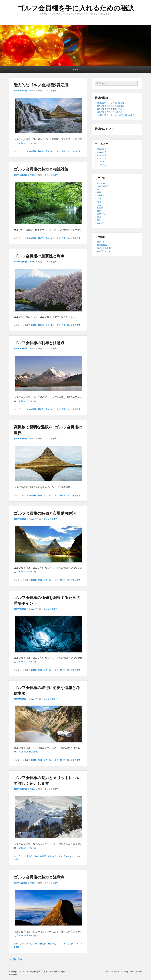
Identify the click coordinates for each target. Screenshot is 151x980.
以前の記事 (16, 959)
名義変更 (101, 195)
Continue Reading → (28, 143)
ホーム (76, 69)
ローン (100, 189)
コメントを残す (51, 91)
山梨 (99, 199)
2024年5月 (102, 158)
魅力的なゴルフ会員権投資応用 (41, 85)
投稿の (102, 245)
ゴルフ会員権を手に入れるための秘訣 (76, 8)
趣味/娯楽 (101, 223)
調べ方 (63, 496)
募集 (99, 192)
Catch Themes (135, 972)
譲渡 (99, 217)
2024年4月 (102, 161)
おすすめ (28, 856)
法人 (99, 205)
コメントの (104, 248)
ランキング (68, 856)
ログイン (101, 242)
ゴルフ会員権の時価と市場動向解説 (45, 513)
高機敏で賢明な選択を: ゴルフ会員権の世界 (116, 115)
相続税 (41, 151)
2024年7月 (102, 152)
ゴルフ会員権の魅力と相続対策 (41, 169)
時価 (40, 496)
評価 (63, 151)
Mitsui (33, 91)
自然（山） (50, 151)
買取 (99, 220)
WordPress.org (103, 251)
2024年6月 (102, 155)
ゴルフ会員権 (30, 151)
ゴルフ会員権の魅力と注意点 (39, 877)
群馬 (99, 211)
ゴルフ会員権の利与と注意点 (39, 343)
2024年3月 (102, 165)
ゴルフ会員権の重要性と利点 (39, 256)
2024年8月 (102, 149)
